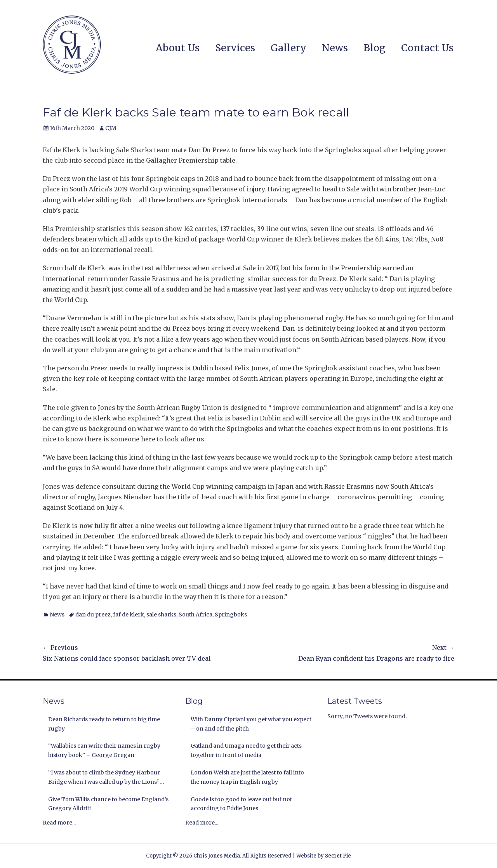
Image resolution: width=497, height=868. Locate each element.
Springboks (231, 615)
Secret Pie (338, 856)
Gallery (288, 48)
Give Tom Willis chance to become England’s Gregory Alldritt (108, 804)
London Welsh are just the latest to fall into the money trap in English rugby (247, 777)
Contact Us (427, 48)
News (335, 48)
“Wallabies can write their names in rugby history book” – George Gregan (104, 750)
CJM (111, 128)
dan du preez (93, 615)
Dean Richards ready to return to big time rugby (104, 724)
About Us (178, 48)
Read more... (59, 823)
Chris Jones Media (217, 856)
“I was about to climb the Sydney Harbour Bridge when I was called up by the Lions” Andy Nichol (104, 778)
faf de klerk (129, 615)
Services (235, 48)
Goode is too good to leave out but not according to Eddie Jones (241, 804)
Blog (374, 48)
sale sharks (161, 615)
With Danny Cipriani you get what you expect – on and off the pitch (251, 724)
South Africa (195, 615)
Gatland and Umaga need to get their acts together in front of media (246, 750)
